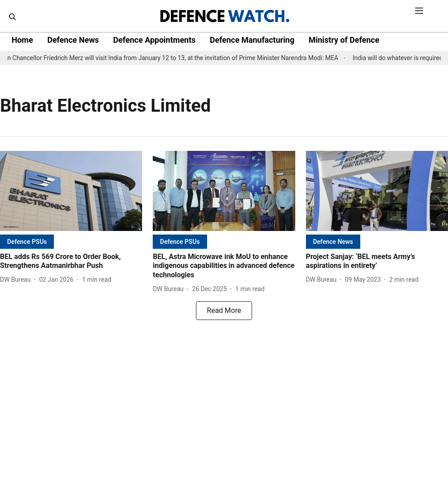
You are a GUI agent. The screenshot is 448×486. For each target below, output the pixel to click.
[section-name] (27, 241)
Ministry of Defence (344, 40)
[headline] (71, 262)
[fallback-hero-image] (71, 191)
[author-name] (17, 280)
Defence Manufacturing (252, 40)
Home (22, 40)
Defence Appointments (154, 40)
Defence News (73, 40)
